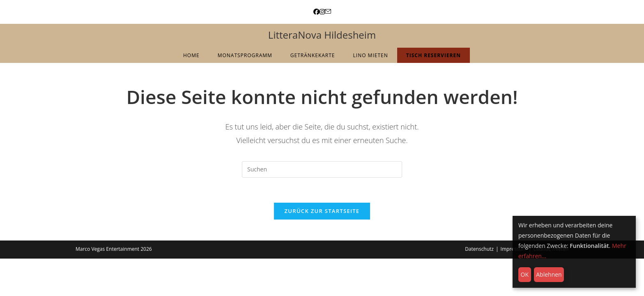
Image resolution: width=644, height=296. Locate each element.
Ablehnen (549, 274)
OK (525, 274)
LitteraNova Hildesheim (322, 35)
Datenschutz (479, 249)
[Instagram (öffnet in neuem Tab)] (322, 12)
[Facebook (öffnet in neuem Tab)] (316, 12)
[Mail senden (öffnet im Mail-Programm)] (328, 12)
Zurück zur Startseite (322, 211)
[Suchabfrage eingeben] (322, 169)
